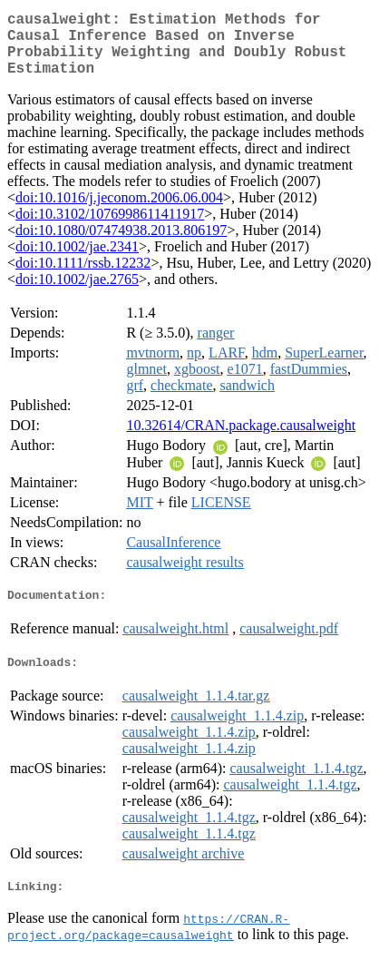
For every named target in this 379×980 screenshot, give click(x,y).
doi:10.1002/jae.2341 (77, 261)
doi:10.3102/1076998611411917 (110, 228)
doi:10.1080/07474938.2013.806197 (121, 245)
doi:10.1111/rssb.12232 (83, 277)
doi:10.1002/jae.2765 (77, 294)
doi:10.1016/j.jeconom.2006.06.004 (119, 212)
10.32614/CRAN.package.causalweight (241, 440)
